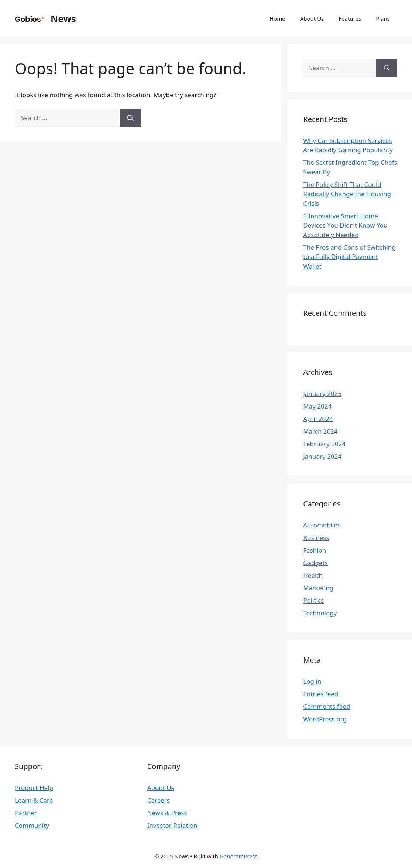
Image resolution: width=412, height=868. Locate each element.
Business (316, 538)
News (63, 18)
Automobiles (322, 525)
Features (350, 18)
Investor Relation (172, 825)
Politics (313, 600)
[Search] (131, 118)
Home (277, 18)
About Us (312, 18)
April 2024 (318, 419)
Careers (159, 800)
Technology (320, 613)
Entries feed (321, 694)
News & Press (167, 813)
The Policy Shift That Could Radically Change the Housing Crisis (347, 194)
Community (32, 825)
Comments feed (327, 706)
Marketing (318, 588)
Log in (312, 681)
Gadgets (315, 563)
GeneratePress (239, 856)
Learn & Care (34, 800)
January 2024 (322, 456)
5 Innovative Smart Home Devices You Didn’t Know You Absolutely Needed (345, 225)
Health (313, 575)
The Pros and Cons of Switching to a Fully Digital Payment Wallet (349, 257)
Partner (26, 813)
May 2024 (317, 406)
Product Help (34, 788)
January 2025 (322, 394)
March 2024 (320, 431)
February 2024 (324, 444)
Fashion (315, 550)
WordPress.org (325, 719)
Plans (383, 18)
